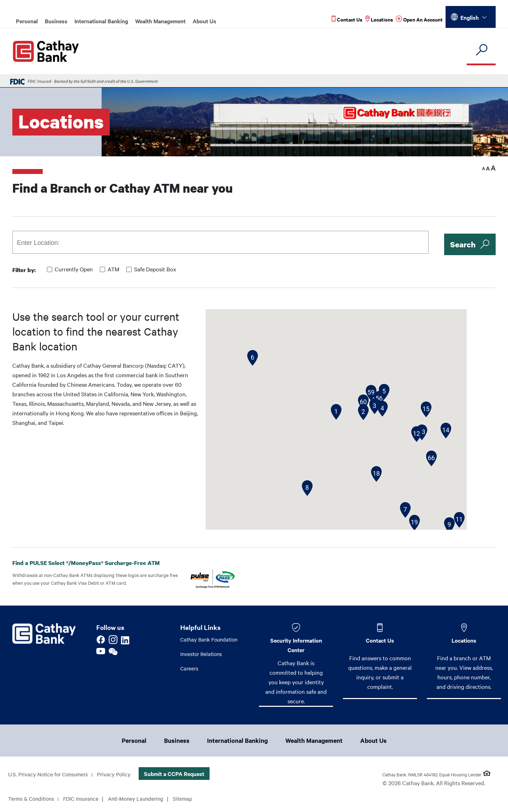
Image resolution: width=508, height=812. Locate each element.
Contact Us (380, 640)
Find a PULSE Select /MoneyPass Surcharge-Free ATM (92, 563)
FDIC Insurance (85, 799)
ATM (113, 269)
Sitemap (192, 799)
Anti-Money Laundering (143, 799)
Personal (27, 21)
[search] (481, 50)
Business (56, 21)
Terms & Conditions (33, 799)
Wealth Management (160, 21)
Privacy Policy (119, 775)
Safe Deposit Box (155, 269)
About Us (204, 21)
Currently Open (74, 269)
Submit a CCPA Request (180, 774)
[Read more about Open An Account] (419, 19)
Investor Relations (202, 655)
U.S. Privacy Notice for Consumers (50, 775)
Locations (464, 640)
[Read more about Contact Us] (347, 19)
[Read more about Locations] (379, 19)
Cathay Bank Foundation (211, 640)
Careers (190, 669)
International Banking (101, 21)
